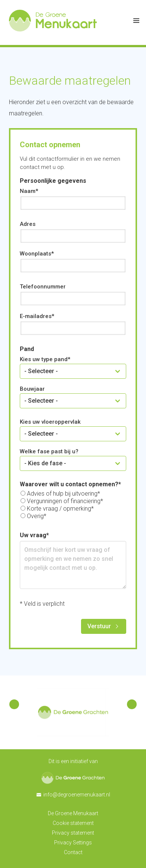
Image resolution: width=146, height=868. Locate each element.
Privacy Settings (73, 843)
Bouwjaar (32, 389)
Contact (73, 852)
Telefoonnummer (43, 287)
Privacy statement (73, 833)
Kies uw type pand (44, 359)
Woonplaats (35, 254)
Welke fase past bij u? (49, 451)
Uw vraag (33, 535)
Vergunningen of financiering (64, 501)
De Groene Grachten (73, 778)
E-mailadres (36, 316)
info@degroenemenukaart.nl (77, 795)
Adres (28, 224)
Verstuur (99, 626)
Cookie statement (73, 823)
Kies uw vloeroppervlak (50, 422)
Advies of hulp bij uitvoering (62, 494)
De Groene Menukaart (73, 813)
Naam (28, 191)
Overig (35, 516)
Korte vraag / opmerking (59, 509)
